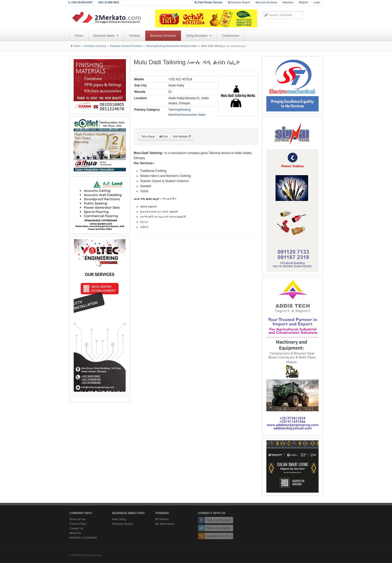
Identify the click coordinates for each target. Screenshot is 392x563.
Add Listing (119, 519)
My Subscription (165, 524)
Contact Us (76, 528)
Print (164, 137)
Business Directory (163, 36)
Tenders (134, 36)
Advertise (288, 2)
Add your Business (266, 2)
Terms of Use (78, 519)
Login (317, 2)
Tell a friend (148, 137)
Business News (106, 36)
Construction (231, 36)
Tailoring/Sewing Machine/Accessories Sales (172, 46)
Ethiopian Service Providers (126, 46)
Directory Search (239, 2)
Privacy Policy (78, 524)
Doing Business (199, 36)
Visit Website (182, 137)
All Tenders (162, 519)
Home (79, 36)
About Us (75, 533)
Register (304, 2)
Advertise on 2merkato (83, 538)
